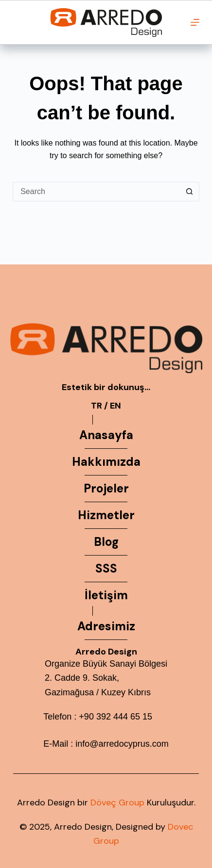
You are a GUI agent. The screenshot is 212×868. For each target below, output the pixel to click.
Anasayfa (106, 435)
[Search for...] (96, 192)
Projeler (106, 488)
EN (115, 406)
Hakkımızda (106, 462)
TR (97, 406)
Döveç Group (117, 802)
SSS (106, 568)
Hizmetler (106, 515)
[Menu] (195, 22)
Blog (106, 542)
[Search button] (190, 192)
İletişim (106, 595)
